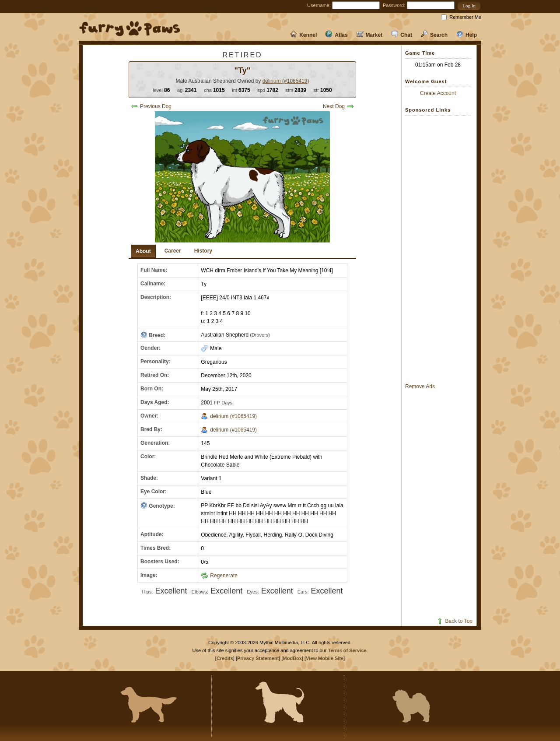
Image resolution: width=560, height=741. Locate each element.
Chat (402, 35)
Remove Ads (420, 386)
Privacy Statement (258, 658)
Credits (225, 658)
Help (467, 35)
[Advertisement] (440, 249)
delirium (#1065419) (286, 81)
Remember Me (465, 17)
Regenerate (219, 576)
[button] (469, 6)
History (203, 251)
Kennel (303, 35)
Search (434, 35)
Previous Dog (151, 106)
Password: (394, 5)
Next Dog (338, 106)
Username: (319, 5)
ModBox (292, 658)
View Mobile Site (325, 658)
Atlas (336, 35)
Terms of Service (347, 650)
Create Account (438, 93)
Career (173, 251)
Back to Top (454, 621)
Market (370, 35)
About (143, 251)
